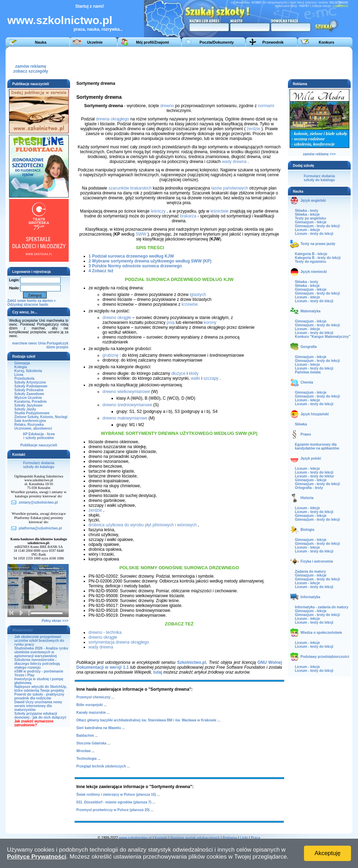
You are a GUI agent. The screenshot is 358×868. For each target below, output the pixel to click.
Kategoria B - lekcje (311, 254)
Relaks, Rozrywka (29, 425)
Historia (307, 498)
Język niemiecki (314, 272)
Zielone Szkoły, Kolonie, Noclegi (41, 417)
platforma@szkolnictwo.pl (40, 528)
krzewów (190, 304)
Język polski (311, 458)
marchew (20, 343)
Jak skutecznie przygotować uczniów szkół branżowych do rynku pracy (39, 641)
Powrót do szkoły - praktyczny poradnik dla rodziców (39, 696)
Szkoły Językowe (28, 405)
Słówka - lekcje (307, 214)
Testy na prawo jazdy (318, 244)
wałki (195, 378)
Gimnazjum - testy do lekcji (317, 226)
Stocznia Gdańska (91, 743)
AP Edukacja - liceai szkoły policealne (39, 436)
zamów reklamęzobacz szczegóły (31, 67)
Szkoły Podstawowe (31, 386)
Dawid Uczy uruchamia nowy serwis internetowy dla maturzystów (38, 706)
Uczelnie (95, 42)
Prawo (306, 434)
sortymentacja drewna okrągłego (119, 642)
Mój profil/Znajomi (153, 42)
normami (266, 106)
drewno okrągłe (117, 318)
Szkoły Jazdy (25, 409)
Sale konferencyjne (30, 421)
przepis (62, 347)
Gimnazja (22, 363)
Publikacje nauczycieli (39, 445)
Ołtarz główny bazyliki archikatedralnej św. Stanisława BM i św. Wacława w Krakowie (146, 720)
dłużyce (178, 373)
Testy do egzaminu (310, 262)
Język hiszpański (315, 414)
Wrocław (83, 751)
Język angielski (313, 201)
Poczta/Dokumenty (216, 42)
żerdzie (254, 129)
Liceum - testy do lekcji (314, 234)
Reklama (230, 838)
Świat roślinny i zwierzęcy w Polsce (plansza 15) (116, 795)
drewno (167, 106)
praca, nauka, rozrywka (97, 29)
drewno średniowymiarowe (127, 405)
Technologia (86, 759)
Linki (244, 838)
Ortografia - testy (309, 488)
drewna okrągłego (112, 119)
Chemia (307, 382)
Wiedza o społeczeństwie (321, 633)
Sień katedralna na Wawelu (99, 728)
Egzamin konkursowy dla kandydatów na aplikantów (317, 446)
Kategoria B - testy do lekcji (318, 258)
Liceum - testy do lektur (314, 476)
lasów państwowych (230, 188)
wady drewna (234, 162)
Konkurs (326, 42)
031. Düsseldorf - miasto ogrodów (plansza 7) (114, 802)
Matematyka (310, 311)
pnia (171, 322)
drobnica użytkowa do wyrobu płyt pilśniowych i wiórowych (143, 525)
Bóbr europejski (90, 705)
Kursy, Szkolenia (28, 371)
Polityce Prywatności (37, 857)
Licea (19, 375)
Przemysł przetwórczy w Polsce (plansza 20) (113, 810)
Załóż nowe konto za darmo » (32, 301)
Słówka (301, 424)
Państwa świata (308, 372)
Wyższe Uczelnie (28, 398)
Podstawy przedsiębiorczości (325, 657)
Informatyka (310, 597)
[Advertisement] (221, 62)
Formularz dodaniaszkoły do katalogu (39, 465)
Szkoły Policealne (29, 390)
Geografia (309, 347)
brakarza (188, 216)
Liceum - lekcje (307, 230)
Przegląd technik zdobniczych (101, 766)
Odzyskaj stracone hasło (28, 305)
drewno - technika (105, 632)
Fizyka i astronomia (317, 561)
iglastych (198, 295)
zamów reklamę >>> (319, 154)
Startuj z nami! (90, 6)
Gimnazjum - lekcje (311, 222)
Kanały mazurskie (91, 713)
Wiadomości (22, 630)
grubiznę (111, 355)
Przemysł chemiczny (93, 697)
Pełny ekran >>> (55, 621)
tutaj (158, 672)
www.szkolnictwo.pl (60, 20)
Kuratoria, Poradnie (31, 402)
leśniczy (158, 211)
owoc (33, 343)
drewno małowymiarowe (125, 418)
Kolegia (21, 367)
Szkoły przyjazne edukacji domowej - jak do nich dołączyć (40, 715)
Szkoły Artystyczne (30, 382)
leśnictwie (220, 211)
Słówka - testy (307, 211)
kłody (193, 373)
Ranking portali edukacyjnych (195, 838)
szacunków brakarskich (130, 188)
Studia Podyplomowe (32, 413)
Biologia (307, 530)
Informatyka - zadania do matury (322, 607)
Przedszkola (24, 379)
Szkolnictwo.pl (192, 662)
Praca (255, 838)
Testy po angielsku (310, 218)
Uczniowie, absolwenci (33, 428)
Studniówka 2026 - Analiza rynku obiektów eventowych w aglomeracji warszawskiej (41, 652)
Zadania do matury (310, 572)
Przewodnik (273, 42)
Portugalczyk (58, 343)
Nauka (41, 42)
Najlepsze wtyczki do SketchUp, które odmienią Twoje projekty (41, 689)
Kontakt (161, 838)
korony (210, 322)
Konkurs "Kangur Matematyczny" (323, 337)
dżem (51, 347)
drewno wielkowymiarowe (126, 392)
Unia (42, 343)
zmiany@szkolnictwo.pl (38, 502)
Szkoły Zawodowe (29, 394)
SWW (141, 234)
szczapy (211, 378)
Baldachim (85, 736)
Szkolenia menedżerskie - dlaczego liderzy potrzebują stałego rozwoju (37, 664)
